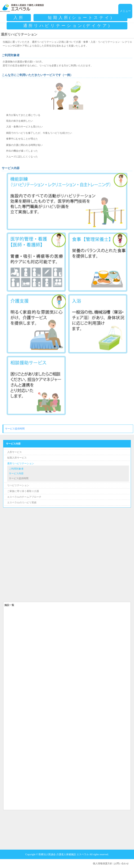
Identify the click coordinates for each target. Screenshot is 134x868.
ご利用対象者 (16, 469)
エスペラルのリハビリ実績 (22, 502)
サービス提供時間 (15, 429)
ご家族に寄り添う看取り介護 (23, 491)
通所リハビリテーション (21, 463)
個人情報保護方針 (103, 863)
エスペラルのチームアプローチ (24, 497)
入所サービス (14, 452)
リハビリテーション (18, 485)
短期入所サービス (17, 458)
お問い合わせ (121, 863)
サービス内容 (13, 444)
